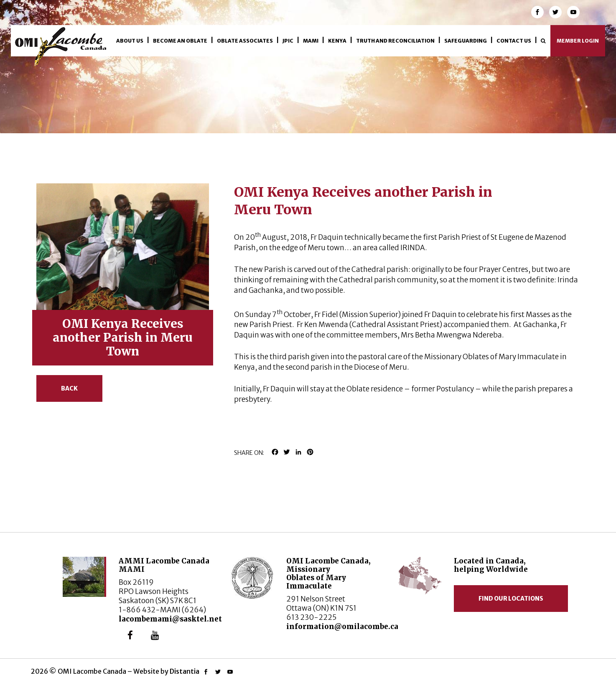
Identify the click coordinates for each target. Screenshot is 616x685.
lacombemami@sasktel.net (170, 619)
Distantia (185, 671)
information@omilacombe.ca (342, 627)
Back (69, 388)
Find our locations (511, 599)
